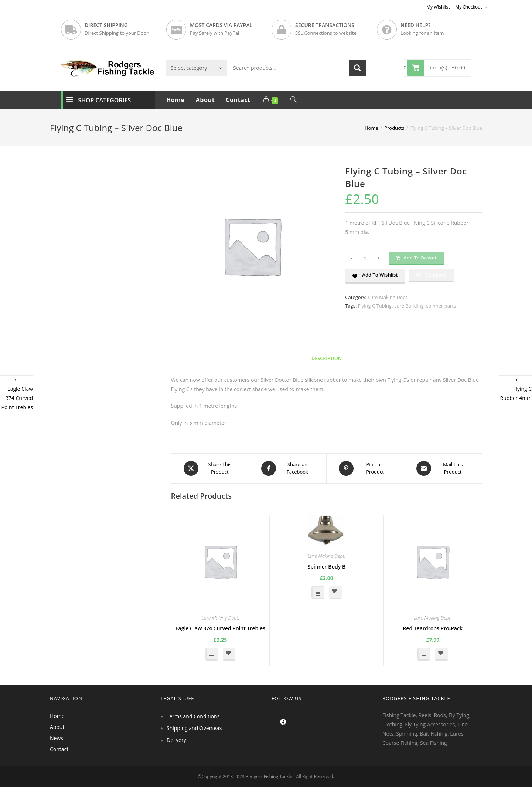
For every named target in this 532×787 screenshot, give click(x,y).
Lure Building (409, 306)
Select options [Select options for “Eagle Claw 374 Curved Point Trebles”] (212, 654)
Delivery (176, 740)
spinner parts (441, 306)
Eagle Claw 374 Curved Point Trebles (220, 628)
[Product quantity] (365, 258)
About (57, 727)
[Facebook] (283, 722)
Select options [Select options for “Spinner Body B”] (318, 593)
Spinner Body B (326, 566)
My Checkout (471, 7)
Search (357, 68)
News (57, 738)
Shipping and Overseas (194, 728)
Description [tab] (327, 358)
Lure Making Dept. (388, 297)
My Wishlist (438, 7)
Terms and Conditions (193, 716)
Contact (59, 749)
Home (57, 716)
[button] (375, 276)
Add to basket (420, 258)
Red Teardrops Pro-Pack (433, 628)
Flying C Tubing (375, 306)
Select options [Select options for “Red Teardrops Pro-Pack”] (424, 654)
